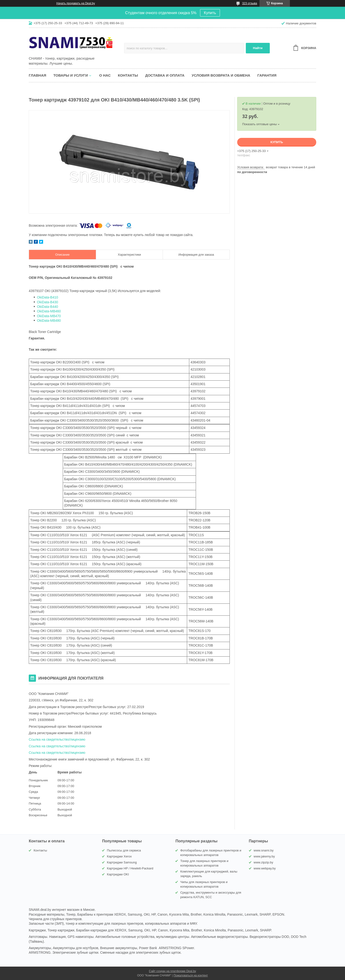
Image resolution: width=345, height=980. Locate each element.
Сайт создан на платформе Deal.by (173, 971)
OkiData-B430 (47, 302)
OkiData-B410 (47, 297)
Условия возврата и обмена (221, 75)
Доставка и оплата (165, 75)
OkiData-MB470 (49, 316)
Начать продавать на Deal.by (76, 3)
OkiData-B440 (47, 307)
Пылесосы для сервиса (124, 850)
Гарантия (267, 75)
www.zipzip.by (264, 862)
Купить (210, 13)
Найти (258, 48)
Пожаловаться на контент (191, 975)
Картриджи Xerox (119, 856)
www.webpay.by (265, 868)
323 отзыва (250, 3)
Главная (37, 75)
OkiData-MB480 (49, 321)
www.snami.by (264, 850)
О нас (105, 75)
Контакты (128, 75)
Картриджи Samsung (122, 862)
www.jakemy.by (264, 856)
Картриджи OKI (118, 874)
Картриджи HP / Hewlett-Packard (130, 868)
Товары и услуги (71, 75)
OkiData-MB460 (49, 311)
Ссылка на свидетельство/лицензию (57, 739)
